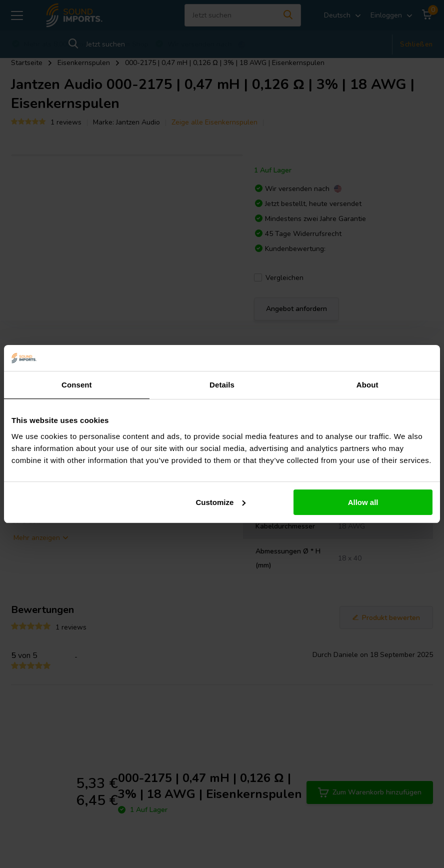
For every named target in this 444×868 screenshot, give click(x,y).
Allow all (363, 502)
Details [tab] (222, 385)
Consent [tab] (77, 385)
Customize (221, 502)
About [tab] (367, 385)
